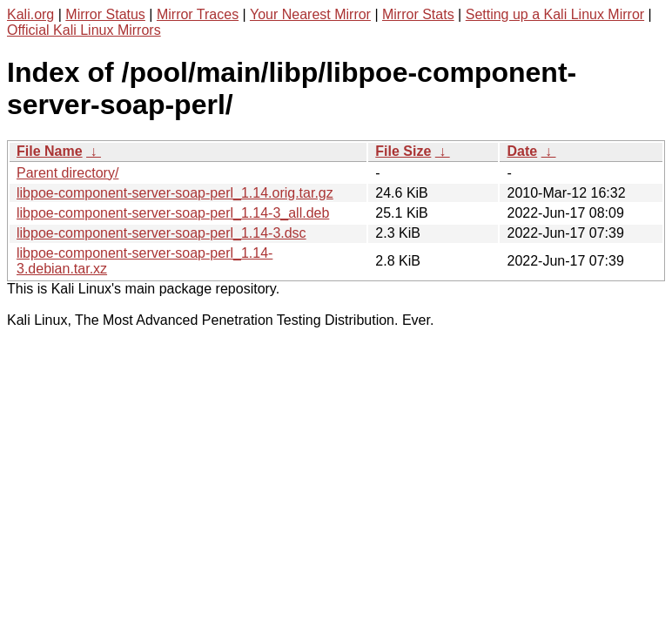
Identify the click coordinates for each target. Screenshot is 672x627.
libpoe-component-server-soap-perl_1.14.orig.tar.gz (175, 193)
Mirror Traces (198, 14)
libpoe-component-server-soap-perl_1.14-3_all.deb (173, 213)
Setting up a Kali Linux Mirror (555, 14)
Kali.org (30, 14)
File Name (50, 151)
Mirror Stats (418, 14)
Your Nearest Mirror (310, 14)
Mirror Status (105, 14)
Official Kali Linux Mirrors (84, 30)
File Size (403, 151)
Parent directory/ (67, 173)
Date (522, 151)
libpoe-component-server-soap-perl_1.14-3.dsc (161, 233)
